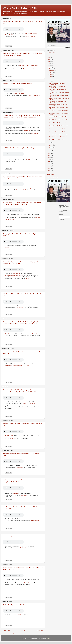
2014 (49, 161)
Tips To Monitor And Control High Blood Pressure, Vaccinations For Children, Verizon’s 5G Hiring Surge (22, 203)
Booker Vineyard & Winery (27, 583)
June (50, 80)
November (52, 71)
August (51, 76)
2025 (49, 60)
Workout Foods (16, 493)
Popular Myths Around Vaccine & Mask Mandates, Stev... (57, 87)
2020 (49, 150)
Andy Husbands (9, 334)
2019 (49, 152)
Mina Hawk (21, 249)
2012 (49, 165)
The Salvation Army (31, 160)
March (51, 144)
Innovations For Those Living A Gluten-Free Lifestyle (17, 365)
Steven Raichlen (16, 274)
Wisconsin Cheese (36, 521)
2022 (49, 65)
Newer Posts (6, 630)
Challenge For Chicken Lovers (29, 404)
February (51, 146)
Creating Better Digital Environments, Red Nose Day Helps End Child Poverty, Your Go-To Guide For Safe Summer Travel (22, 116)
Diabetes (7, 247)
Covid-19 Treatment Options (23, 548)
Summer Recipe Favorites (34, 95)
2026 (49, 58)
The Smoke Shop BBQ (32, 334)
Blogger (48, 639)
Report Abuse (50, 174)
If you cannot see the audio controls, (13, 29)
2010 (49, 169)
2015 (49, 159)
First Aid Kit (28, 279)
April (50, 142)
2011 (49, 167)
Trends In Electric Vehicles (29, 69)
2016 (49, 158)
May (50, 82)
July (50, 78)
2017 (49, 156)
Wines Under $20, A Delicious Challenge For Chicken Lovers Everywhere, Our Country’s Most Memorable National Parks (21, 391)
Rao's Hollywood (25, 495)
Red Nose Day (27, 130)
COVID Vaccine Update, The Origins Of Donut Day (18, 148)
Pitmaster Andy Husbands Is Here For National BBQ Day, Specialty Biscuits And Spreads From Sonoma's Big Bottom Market (22, 323)
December (52, 69)
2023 (49, 63)
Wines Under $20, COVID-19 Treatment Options (17, 536)
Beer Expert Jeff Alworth (11, 439)
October (51, 73)
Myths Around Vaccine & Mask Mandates (29, 65)
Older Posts (40, 630)
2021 (49, 67)
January (51, 148)
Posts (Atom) (11, 633)
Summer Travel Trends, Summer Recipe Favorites (17, 84)
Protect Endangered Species (30, 188)
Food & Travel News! (51, 52)
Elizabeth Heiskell (9, 436)
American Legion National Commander (14, 275)
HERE (12, 13)
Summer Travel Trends (19, 94)
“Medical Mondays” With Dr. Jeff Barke (14, 605)
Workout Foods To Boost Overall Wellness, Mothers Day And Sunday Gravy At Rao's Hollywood (21, 481)
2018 (49, 154)
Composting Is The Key (22, 190)
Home (23, 630)
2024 (49, 62)
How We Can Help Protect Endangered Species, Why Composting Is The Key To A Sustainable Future (22, 177)
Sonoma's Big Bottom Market (19, 337)
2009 (49, 171)
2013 (49, 163)
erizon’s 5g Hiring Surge (24, 221)
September (52, 74)
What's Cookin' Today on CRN (20, 8)
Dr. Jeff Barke (20, 158)
